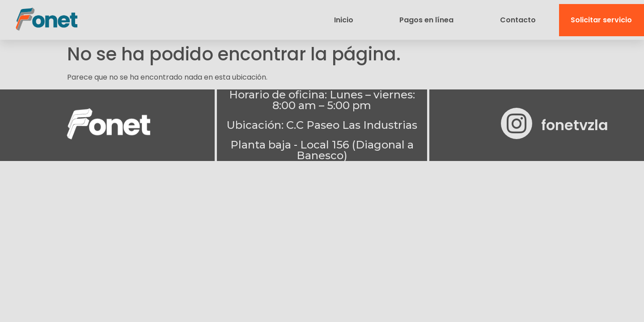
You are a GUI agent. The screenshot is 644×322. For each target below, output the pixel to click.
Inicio (344, 20)
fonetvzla (575, 125)
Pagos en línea (426, 20)
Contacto (518, 20)
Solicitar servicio (601, 20)
